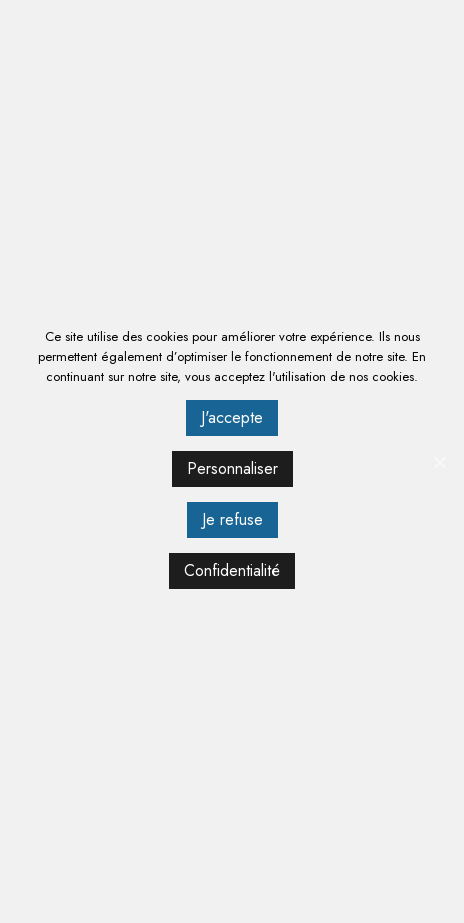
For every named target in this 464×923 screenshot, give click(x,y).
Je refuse (232, 519)
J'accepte (232, 417)
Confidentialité (232, 570)
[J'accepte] (439, 462)
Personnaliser (232, 468)
